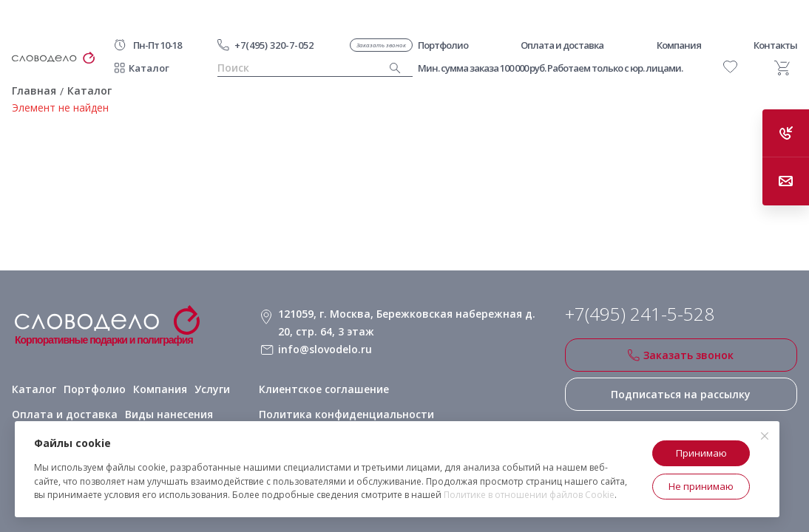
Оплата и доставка (65, 414)
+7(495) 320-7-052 (274, 45)
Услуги (212, 389)
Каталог (149, 68)
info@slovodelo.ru (325, 349)
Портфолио (95, 389)
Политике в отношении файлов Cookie (529, 495)
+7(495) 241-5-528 (640, 314)
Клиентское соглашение (324, 389)
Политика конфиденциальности (346, 414)
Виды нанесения (169, 414)
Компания (160, 389)
